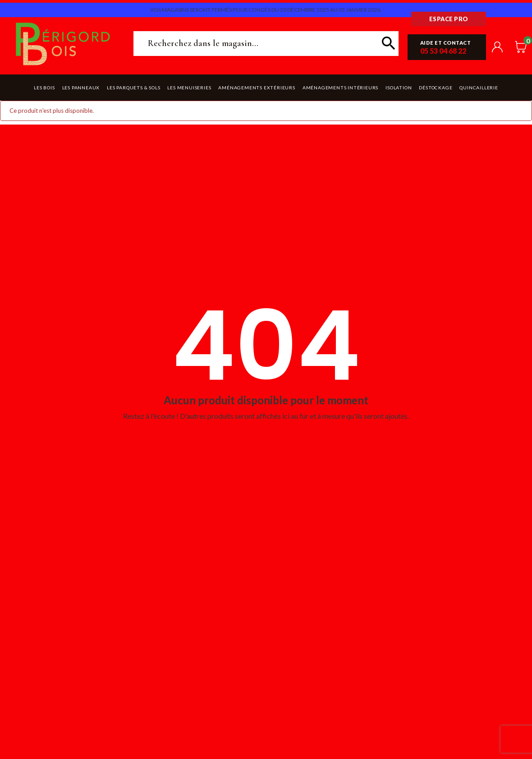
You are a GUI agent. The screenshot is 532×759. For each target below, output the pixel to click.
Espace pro (449, 19)
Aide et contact (446, 43)
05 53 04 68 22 (443, 51)
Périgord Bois (63, 44)
